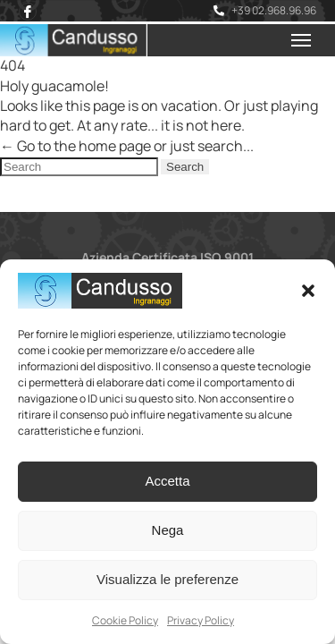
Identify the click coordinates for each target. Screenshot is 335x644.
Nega (168, 530)
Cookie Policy (125, 620)
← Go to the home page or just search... (127, 146)
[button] (308, 291)
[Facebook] (28, 12)
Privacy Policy (201, 620)
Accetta (167, 481)
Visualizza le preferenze (167, 579)
